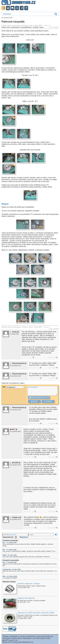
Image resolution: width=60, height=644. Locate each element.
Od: (13, 387)
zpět (22, 383)
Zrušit (34, 401)
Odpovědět (53, 357)
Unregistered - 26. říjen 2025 (12, 569)
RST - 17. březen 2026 (10, 543)
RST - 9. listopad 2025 (10, 562)
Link (32, 357)
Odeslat (48, 401)
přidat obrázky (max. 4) (39, 398)
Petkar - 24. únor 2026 (10, 555)
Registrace (24, 537)
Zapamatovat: (10, 537)
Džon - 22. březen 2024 (10, 576)
